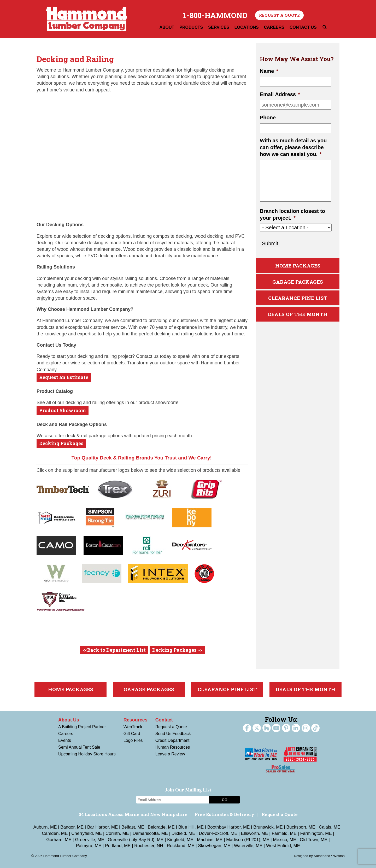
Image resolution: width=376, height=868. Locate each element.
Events (65, 740)
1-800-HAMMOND (215, 15)
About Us (69, 720)
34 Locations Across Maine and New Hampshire (133, 814)
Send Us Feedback (173, 734)
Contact (164, 720)
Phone (268, 118)
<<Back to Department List (114, 650)
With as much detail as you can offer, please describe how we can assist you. (293, 147)
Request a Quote (279, 15)
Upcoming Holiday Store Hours (87, 754)
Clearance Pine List (298, 298)
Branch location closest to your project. (292, 214)
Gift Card (132, 734)
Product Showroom (63, 410)
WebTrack (133, 727)
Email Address (280, 94)
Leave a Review (170, 754)
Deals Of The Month (298, 314)
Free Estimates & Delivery (225, 814)
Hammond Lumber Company (87, 19)
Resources (136, 720)
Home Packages (298, 266)
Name (269, 71)
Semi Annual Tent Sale (79, 747)
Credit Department (172, 740)
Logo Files (133, 740)
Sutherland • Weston (329, 856)
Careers (66, 734)
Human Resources (173, 747)
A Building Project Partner (82, 727)
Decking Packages (61, 443)
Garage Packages (298, 282)
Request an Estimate (64, 377)
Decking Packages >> (177, 650)
